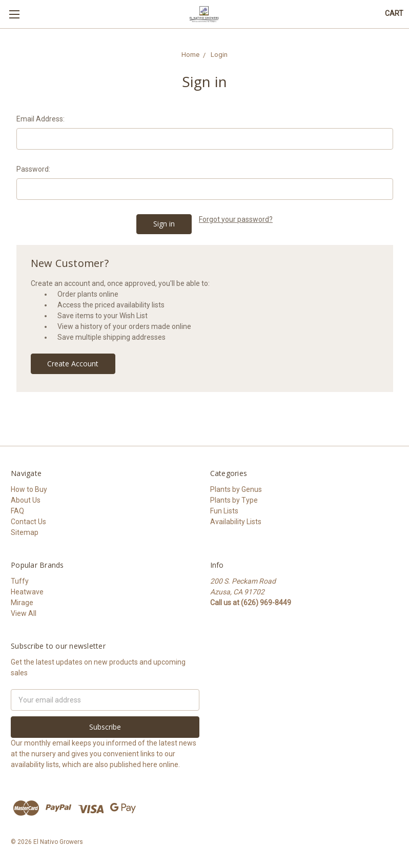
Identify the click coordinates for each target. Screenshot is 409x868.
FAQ (17, 511)
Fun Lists (224, 511)
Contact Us (28, 522)
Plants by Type (234, 500)
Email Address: (40, 119)
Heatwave (27, 592)
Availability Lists (236, 522)
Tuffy (20, 581)
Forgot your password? (236, 219)
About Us (26, 500)
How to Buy (29, 489)
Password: (33, 169)
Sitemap (25, 532)
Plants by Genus (236, 489)
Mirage (22, 603)
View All (24, 613)
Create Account (73, 364)
